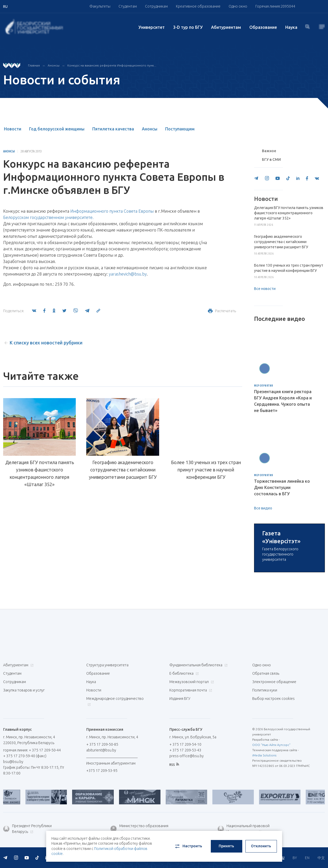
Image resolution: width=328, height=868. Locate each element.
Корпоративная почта (190, 690)
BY (295, 858)
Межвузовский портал (191, 682)
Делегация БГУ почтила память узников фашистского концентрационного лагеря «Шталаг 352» (40, 473)
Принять (226, 846)
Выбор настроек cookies (273, 699)
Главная (34, 65)
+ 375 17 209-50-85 (102, 744)
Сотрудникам (156, 6)
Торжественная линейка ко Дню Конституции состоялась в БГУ (282, 487)
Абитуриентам (226, 27)
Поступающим (180, 129)
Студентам (128, 6)
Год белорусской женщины (57, 129)
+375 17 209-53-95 (102, 771)
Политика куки (265, 690)
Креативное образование (198, 6)
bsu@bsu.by (13, 762)
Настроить (188, 846)
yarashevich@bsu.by (128, 274)
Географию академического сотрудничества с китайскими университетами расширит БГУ (123, 470)
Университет (152, 27)
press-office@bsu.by (187, 756)
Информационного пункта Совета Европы (112, 211)
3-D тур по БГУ (188, 27)
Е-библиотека (183, 673)
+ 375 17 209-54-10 (185, 744)
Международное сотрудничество (115, 701)
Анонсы (54, 65)
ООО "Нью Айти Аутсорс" (271, 745)
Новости (13, 129)
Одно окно (238, 6)
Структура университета (107, 665)
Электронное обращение (274, 682)
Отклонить (261, 846)
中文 (321, 858)
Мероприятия (264, 386)
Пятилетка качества (113, 129)
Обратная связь (266, 673)
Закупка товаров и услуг (24, 690)
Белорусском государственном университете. (48, 217)
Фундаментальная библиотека (198, 665)
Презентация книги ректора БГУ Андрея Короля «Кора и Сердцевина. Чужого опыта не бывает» (283, 401)
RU (282, 858)
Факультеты (100, 6)
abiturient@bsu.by (101, 750)
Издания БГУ (180, 699)
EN (307, 858)
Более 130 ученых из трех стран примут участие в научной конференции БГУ (206, 470)
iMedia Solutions (264, 755)
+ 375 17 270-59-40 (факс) (25, 756)
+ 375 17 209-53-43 (185, 750)
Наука (291, 27)
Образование (263, 27)
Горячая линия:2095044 (275, 6)
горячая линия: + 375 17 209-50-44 (32, 750)
